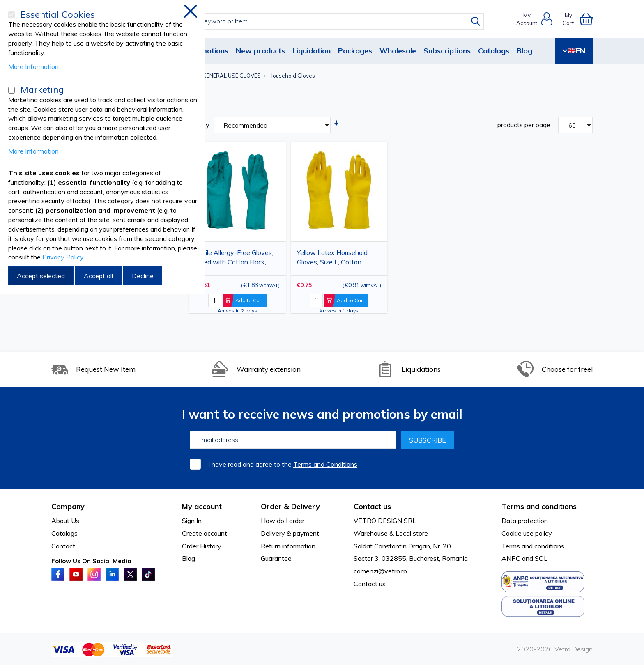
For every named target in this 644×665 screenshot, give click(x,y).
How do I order (283, 521)
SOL (541, 558)
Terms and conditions (533, 546)
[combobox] (330, 21)
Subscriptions (447, 51)
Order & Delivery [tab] (290, 506)
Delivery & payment (290, 533)
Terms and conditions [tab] (539, 506)
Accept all (98, 276)
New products (260, 51)
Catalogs (494, 51)
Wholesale (398, 51)
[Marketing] (11, 90)
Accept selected (41, 276)
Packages (355, 51)
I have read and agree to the (283, 464)
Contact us (370, 584)
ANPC (511, 558)
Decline (143, 276)
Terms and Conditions (325, 464)
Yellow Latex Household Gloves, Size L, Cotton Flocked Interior (332, 259)
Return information (288, 546)
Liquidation (312, 51)
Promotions (208, 51)
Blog (524, 51)
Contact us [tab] (372, 506)
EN (574, 51)
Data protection (525, 521)
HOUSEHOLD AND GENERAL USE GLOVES (208, 76)
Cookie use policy (527, 533)
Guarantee (276, 558)
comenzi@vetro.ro (380, 571)
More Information (33, 66)
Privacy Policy (63, 257)
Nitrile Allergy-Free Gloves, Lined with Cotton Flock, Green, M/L (234, 259)
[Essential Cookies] (11, 15)
